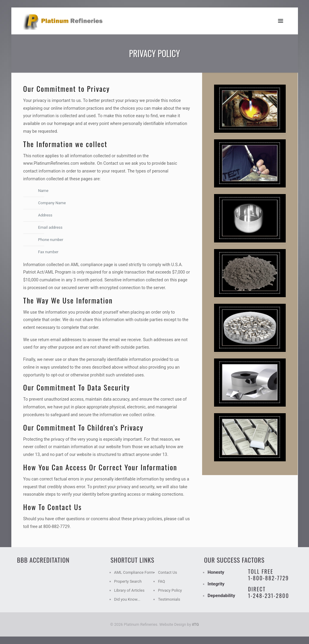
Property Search (128, 581)
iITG (195, 624)
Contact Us (167, 572)
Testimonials (169, 599)
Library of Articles (129, 590)
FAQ (161, 581)
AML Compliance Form (134, 572)
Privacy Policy (170, 590)
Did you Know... (127, 599)
